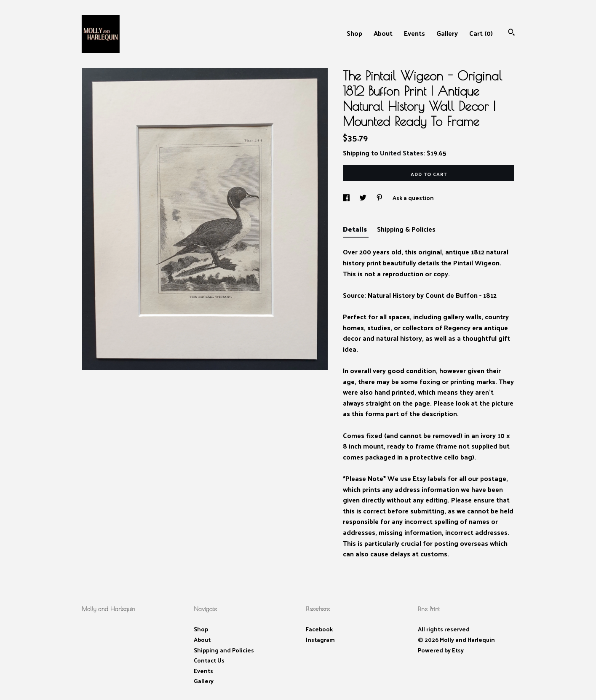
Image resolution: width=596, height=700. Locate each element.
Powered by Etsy (441, 650)
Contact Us (209, 660)
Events (414, 33)
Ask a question (413, 198)
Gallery (447, 33)
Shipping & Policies (406, 229)
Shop (354, 33)
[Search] (512, 33)
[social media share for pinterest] (380, 198)
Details (356, 229)
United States (402, 153)
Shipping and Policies (224, 650)
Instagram (320, 640)
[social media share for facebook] (347, 198)
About (383, 33)
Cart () (481, 33)
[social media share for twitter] (363, 198)
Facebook (319, 629)
